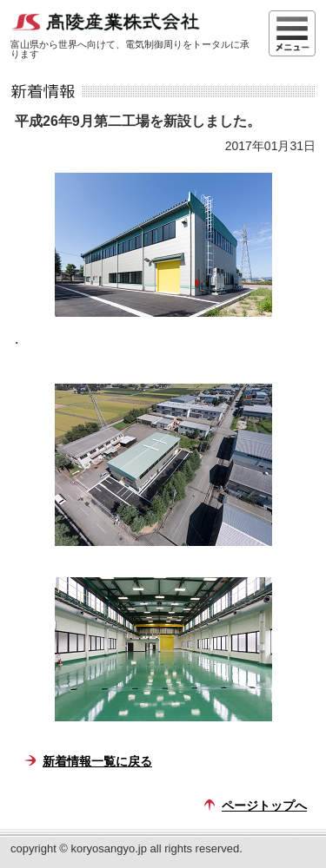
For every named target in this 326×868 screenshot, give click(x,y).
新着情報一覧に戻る (97, 761)
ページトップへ (264, 806)
